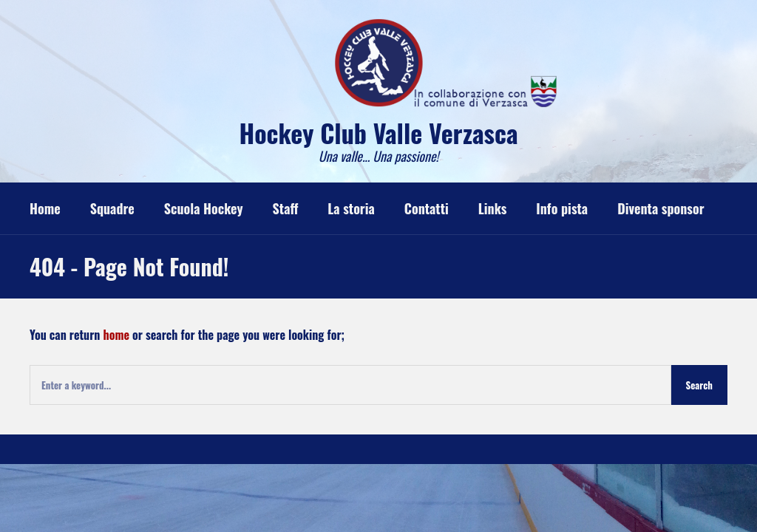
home (116, 335)
